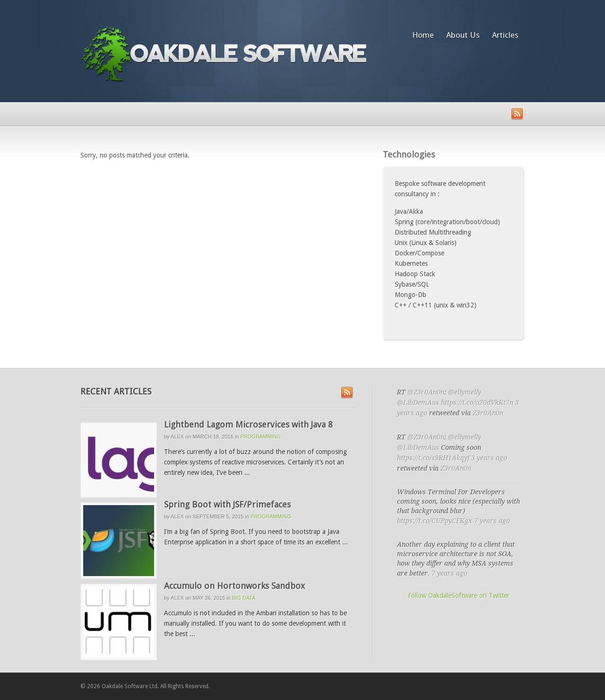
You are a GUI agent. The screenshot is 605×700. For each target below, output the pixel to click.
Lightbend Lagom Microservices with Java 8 (248, 424)
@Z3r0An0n (426, 392)
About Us (463, 35)
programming (261, 437)
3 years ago (489, 458)
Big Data (244, 598)
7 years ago (492, 521)
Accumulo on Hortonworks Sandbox (234, 586)
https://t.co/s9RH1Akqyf (433, 458)
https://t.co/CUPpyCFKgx (435, 521)
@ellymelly (465, 392)
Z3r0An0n (488, 413)
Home (423, 35)
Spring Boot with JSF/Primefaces (227, 504)
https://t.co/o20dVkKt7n (477, 402)
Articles (505, 35)
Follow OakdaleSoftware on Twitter (459, 595)
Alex (177, 437)
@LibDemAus (418, 402)
